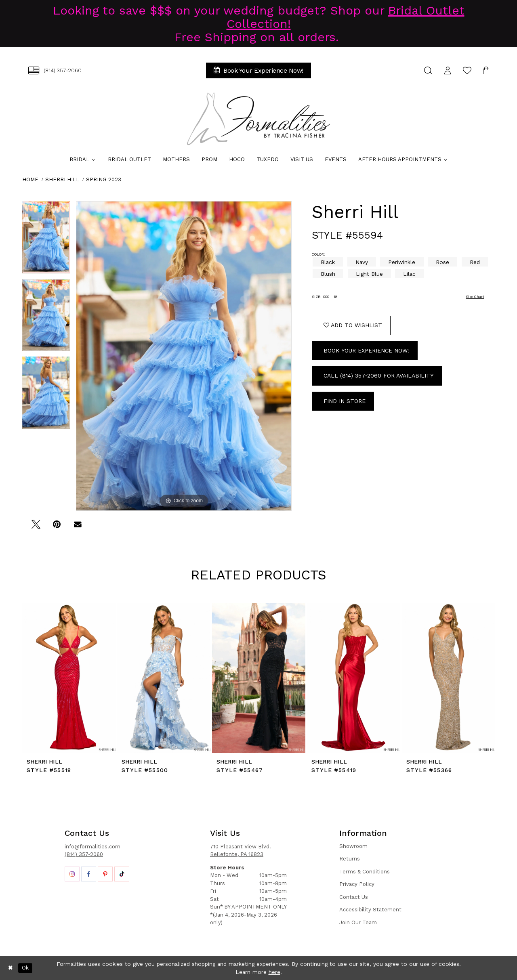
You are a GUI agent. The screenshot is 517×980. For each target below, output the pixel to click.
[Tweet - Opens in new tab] (36, 527)
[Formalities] (258, 119)
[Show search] (428, 70)
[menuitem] (55, 70)
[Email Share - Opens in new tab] (78, 527)
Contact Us (354, 897)
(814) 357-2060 (84, 854)
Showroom (353, 846)
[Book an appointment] (258, 70)
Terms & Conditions (365, 872)
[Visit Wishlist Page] (467, 70)
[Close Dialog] (11, 968)
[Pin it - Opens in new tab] (57, 527)
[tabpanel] (46, 240)
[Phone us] (55, 70)
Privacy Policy (357, 884)
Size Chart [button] (475, 297)
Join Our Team (358, 922)
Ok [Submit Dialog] (25, 968)
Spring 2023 (104, 179)
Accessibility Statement (370, 910)
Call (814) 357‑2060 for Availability (378, 376)
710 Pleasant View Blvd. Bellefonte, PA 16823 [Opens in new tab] (241, 851)
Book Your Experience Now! (366, 350)
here (274, 972)
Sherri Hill (62, 179)
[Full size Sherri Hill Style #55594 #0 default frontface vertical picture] (184, 356)
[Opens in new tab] (72, 874)
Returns (350, 859)
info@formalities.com (92, 847)
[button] (448, 70)
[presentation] (69, 678)
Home (30, 179)
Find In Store (345, 401)
